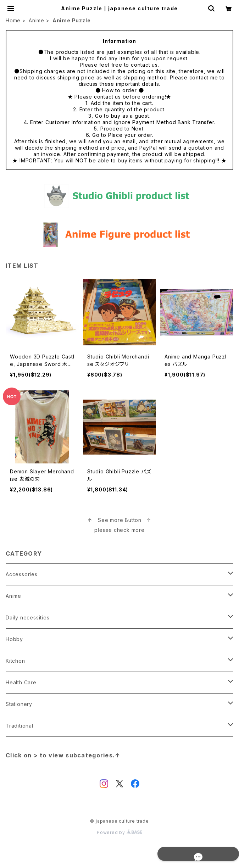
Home (13, 20)
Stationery (19, 704)
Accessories (22, 574)
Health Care (21, 682)
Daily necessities (28, 617)
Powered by (119, 832)
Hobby (14, 639)
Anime (37, 20)
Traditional (20, 726)
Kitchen (15, 661)
